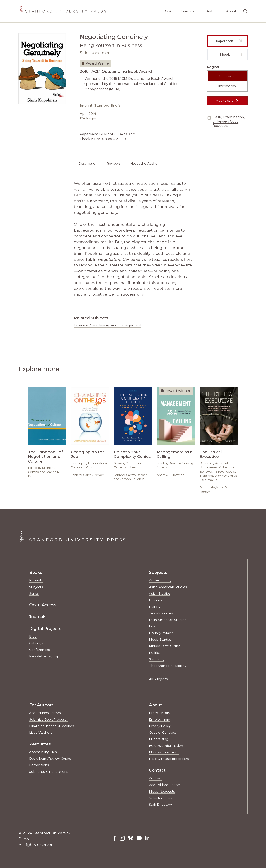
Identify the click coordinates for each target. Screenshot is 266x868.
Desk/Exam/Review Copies (50, 758)
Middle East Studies (165, 646)
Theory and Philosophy (168, 666)
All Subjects (158, 679)
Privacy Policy (160, 726)
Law (152, 626)
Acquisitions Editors (45, 713)
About (231, 11)
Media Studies (160, 639)
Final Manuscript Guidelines (52, 726)
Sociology (157, 659)
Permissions (39, 765)
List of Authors (41, 732)
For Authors (210, 11)
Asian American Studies (168, 587)
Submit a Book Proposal (48, 719)
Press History (160, 713)
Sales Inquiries (161, 798)
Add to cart (227, 101)
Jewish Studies (161, 613)
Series (34, 593)
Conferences (40, 650)
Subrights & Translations (49, 772)
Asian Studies (160, 593)
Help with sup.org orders (169, 759)
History (155, 607)
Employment (160, 719)
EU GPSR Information (166, 746)
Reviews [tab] (114, 163)
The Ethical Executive (211, 454)
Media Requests (162, 791)
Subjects (36, 587)
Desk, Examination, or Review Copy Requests (226, 122)
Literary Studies (161, 633)
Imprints (36, 580)
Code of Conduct (163, 732)
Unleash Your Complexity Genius (132, 454)
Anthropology (160, 580)
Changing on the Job (88, 454)
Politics (155, 653)
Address (156, 778)
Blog (33, 636)
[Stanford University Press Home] (62, 11)
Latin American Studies (168, 620)
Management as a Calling (175, 454)
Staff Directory (160, 804)
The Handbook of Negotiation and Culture (45, 456)
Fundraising (159, 739)
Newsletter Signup (44, 656)
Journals (187, 11)
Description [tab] (88, 163)
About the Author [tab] (144, 163)
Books (168, 11)
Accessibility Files (43, 752)
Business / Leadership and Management (108, 325)
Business (156, 600)
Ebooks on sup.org (164, 752)
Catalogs (36, 643)
